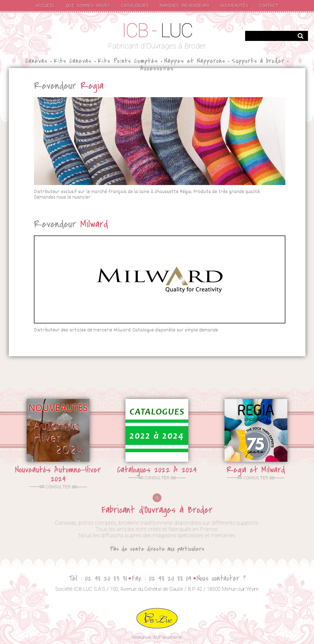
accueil (45, 5)
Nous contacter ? (221, 578)
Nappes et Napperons (195, 61)
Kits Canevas (73, 61)
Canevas (36, 61)
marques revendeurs (185, 5)
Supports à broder (258, 61)
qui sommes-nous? (88, 5)
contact (269, 5)
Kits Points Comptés (128, 61)
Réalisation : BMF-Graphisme (157, 637)
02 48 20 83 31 (106, 578)
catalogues (135, 5)
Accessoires (157, 69)
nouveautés (234, 5)
